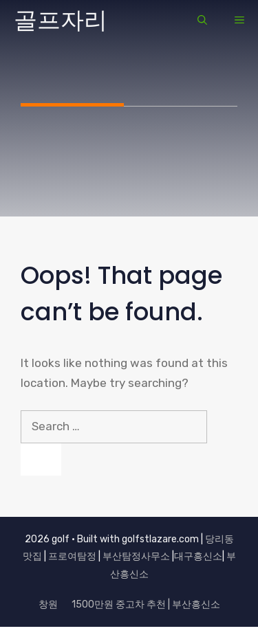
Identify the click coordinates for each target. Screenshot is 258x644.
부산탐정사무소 (136, 556)
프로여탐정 (72, 556)
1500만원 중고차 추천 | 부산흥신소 (146, 604)
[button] (202, 21)
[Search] (41, 460)
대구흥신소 (198, 556)
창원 (48, 604)
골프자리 (61, 20)
